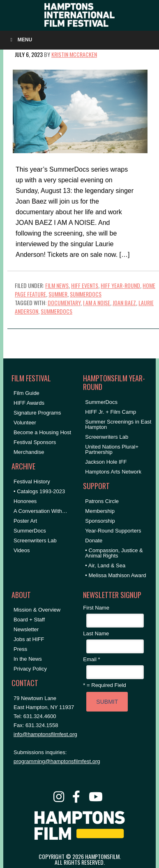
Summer (58, 294)
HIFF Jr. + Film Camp (111, 412)
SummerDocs (86, 294)
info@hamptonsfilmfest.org (45, 734)
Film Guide (26, 393)
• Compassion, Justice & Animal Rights (114, 553)
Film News (57, 285)
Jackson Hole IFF (106, 462)
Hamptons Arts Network (113, 472)
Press (20, 649)
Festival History (32, 482)
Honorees (25, 501)
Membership (100, 511)
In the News (28, 659)
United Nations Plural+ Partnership (112, 449)
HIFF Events (85, 285)
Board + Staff (29, 620)
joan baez (124, 303)
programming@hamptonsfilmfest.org (57, 761)
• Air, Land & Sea (105, 565)
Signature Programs (37, 413)
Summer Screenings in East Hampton (118, 424)
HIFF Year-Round (120, 285)
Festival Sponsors (35, 442)
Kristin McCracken (74, 54)
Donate (94, 541)
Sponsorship (100, 521)
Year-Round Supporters (113, 531)
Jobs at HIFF (29, 639)
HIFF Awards (29, 403)
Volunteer (25, 423)
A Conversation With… (40, 511)
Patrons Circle (102, 501)
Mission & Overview (37, 610)
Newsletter (26, 629)
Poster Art (25, 521)
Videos (22, 550)
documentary (64, 303)
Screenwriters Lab (35, 541)
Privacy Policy (30, 669)
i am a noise (97, 303)
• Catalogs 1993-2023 (39, 491)
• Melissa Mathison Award (115, 575)
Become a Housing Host (42, 432)
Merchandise (29, 452)
